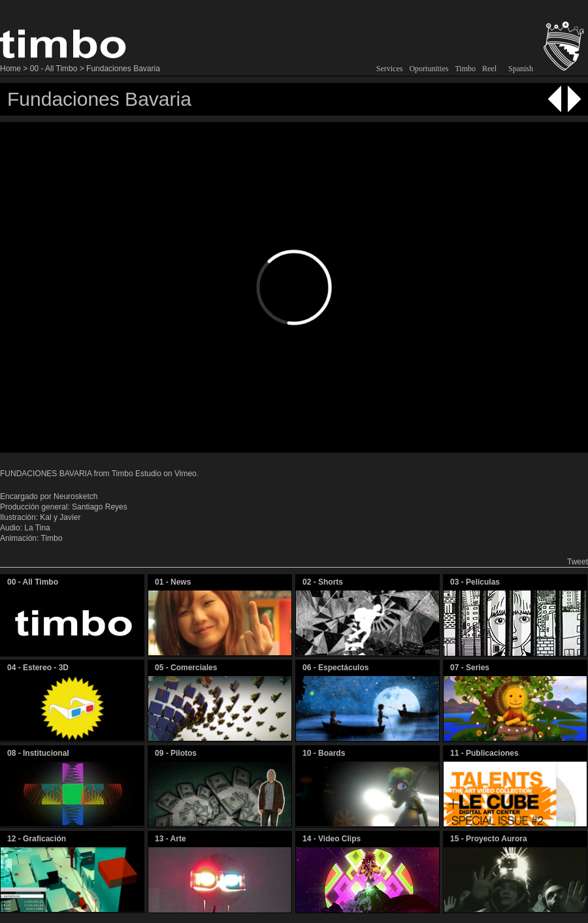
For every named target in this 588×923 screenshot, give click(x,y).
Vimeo (186, 474)
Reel (489, 69)
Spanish (521, 69)
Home (10, 69)
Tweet (578, 562)
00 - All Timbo (54, 69)
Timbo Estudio (137, 474)
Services (390, 69)
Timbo (465, 69)
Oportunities (429, 69)
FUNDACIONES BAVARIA (46, 474)
